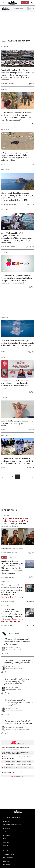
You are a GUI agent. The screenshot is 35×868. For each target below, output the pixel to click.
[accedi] (32, 3)
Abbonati (25, 3)
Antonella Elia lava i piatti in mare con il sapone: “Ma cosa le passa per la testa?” (17, 423)
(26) (7, 733)
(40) (7, 693)
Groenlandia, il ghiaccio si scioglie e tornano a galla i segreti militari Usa (19, 661)
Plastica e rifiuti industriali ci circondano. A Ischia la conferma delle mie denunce (17, 642)
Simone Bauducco (8, 247)
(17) (32, 124)
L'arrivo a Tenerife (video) (12, 597)
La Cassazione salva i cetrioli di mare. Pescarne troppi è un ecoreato (18, 722)
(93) (7, 672)
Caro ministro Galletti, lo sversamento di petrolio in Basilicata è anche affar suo (19, 702)
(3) (32, 392)
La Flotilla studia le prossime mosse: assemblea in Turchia (15, 523)
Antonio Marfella (13, 648)
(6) (32, 601)
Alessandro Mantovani (10, 553)
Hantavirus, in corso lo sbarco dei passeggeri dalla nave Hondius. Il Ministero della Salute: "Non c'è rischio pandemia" (13, 590)
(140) (31, 84)
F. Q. (3, 164)
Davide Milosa (7, 625)
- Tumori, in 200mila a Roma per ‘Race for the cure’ (17, 761)
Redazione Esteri (8, 577)
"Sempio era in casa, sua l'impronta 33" (12, 620)
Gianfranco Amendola (15, 727)
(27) (32, 625)
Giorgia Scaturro (8, 84)
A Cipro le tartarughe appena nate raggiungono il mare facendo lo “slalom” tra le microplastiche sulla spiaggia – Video (15, 156)
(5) (32, 352)
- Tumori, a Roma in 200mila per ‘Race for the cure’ (17, 765)
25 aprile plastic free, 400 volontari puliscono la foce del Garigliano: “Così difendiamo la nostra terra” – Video (17, 461)
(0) (32, 287)
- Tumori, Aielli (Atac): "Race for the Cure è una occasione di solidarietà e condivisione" (16, 748)
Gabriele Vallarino (9, 124)
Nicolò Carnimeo (13, 688)
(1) (32, 204)
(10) (32, 247)
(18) (32, 164)
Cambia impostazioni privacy (12, 825)
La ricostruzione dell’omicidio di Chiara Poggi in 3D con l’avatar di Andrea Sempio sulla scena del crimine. (12, 614)
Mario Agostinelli (13, 667)
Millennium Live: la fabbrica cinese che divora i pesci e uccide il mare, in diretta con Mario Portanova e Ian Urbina (17, 384)
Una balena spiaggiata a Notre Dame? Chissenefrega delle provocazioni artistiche (17, 681)
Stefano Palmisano (13, 709)
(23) (7, 714)
